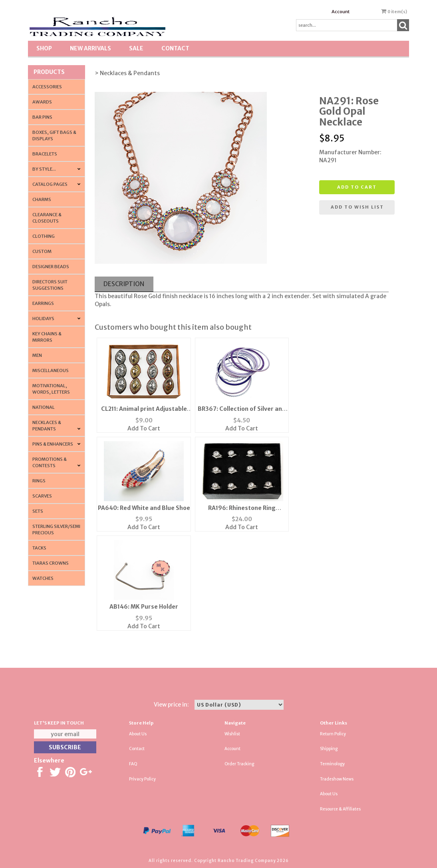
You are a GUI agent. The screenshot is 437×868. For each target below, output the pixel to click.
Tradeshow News (337, 779)
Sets (38, 511)
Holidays (43, 319)
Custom (42, 251)
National (44, 407)
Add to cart (357, 187)
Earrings (43, 303)
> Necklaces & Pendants (127, 73)
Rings (39, 481)
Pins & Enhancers (53, 444)
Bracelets (45, 154)
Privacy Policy (142, 779)
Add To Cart (144, 428)
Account (341, 12)
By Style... (44, 169)
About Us (138, 734)
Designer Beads (51, 267)
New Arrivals (90, 48)
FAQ (133, 764)
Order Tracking (239, 764)
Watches (43, 578)
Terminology (332, 764)
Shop (44, 48)
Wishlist (232, 734)
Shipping (329, 749)
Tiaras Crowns (51, 563)
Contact (175, 48)
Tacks (39, 548)
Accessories (47, 87)
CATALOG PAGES (50, 184)
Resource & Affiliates (340, 809)
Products (49, 72)
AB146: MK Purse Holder (144, 607)
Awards (42, 102)
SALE (136, 48)
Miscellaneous (51, 370)
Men (37, 355)
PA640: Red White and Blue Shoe (144, 508)
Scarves (42, 496)
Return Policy (333, 734)
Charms (42, 199)
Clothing (44, 236)
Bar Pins (42, 117)
